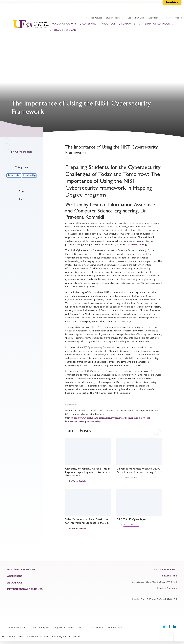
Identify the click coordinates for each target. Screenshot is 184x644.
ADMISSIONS (15, 576)
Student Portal (44, 7)
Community (128, 24)
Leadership (29, 175)
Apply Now (154, 18)
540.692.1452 (169, 576)
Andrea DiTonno (131, 525)
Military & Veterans (64, 30)
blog (22, 199)
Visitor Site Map (115, 628)
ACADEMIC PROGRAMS (21, 570)
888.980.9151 (169, 570)
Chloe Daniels (24, 152)
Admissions (89, 24)
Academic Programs (64, 24)
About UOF (109, 24)
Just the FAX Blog (136, 18)
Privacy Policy (96, 628)
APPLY (82, 628)
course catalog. (138, 245)
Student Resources (115, 18)
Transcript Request (93, 18)
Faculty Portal (66, 7)
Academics (14, 175)
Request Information (172, 18)
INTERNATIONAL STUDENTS (25, 590)
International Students (157, 24)
